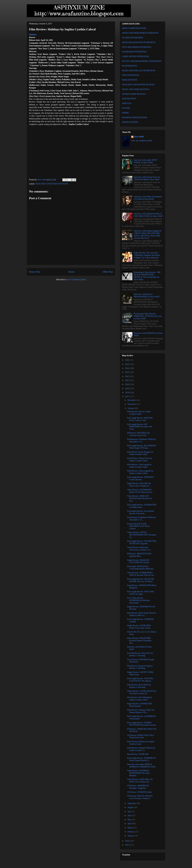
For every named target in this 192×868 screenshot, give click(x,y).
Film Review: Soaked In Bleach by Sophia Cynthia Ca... (141, 749)
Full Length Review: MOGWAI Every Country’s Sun (140, 419)
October (131, 408)
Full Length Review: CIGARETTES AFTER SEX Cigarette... (142, 542)
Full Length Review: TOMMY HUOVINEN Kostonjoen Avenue (141, 724)
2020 (127, 384)
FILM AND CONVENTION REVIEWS (52, 184)
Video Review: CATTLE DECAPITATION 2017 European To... (142, 535)
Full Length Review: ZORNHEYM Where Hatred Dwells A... (141, 759)
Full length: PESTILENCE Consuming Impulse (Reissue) (140, 568)
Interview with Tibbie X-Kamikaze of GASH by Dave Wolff (148, 198)
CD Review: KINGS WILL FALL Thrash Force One (141, 736)
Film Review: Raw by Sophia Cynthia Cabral (139, 413)
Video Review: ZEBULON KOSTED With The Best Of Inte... (139, 498)
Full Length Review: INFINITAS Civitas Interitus (140, 478)
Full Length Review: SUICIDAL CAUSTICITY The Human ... (140, 680)
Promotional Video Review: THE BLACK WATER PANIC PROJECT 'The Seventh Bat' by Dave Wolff (147, 276)
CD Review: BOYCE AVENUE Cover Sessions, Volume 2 (140, 797)
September (132, 803)
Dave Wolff (139, 137)
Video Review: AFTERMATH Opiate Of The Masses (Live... (140, 491)
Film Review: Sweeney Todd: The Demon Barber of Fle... (141, 711)
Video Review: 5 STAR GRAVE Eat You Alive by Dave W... (142, 692)
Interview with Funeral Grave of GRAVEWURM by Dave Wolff (147, 178)
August (131, 807)
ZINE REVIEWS (129, 99)
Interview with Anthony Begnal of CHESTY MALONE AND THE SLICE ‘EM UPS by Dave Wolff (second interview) (148, 234)
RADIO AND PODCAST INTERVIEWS (139, 71)
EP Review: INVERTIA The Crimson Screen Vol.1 (138, 434)
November (132, 404)
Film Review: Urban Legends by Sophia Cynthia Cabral (140, 472)
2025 (127, 364)
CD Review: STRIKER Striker (139, 792)
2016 (127, 841)
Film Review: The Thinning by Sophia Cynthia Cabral (139, 699)
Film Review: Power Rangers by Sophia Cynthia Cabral (140, 453)
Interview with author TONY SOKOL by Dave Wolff (146, 161)
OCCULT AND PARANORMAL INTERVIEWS (142, 61)
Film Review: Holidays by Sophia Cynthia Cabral (141, 743)
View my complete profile (142, 141)
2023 (127, 372)
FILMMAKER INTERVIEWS (134, 52)
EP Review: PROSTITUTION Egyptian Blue (139, 555)
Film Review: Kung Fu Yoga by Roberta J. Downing (140, 667)
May (130, 820)
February (131, 832)
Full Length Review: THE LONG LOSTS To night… (141, 593)
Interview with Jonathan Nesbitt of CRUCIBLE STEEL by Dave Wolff (148, 215)
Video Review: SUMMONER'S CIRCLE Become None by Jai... (141, 574)
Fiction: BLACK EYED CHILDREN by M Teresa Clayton (138, 526)
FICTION (126, 108)
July (129, 812)
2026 (127, 360)
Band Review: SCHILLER (138, 754)
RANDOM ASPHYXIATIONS (135, 118)
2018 (127, 393)
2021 (127, 380)
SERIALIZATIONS (130, 122)
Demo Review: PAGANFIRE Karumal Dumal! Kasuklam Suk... (139, 641)
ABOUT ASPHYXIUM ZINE (134, 28)
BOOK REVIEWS (130, 80)
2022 (127, 376)
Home (71, 272)
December (132, 400)
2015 (127, 845)
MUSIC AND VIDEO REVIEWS (136, 89)
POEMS (125, 113)
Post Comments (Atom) (76, 280)
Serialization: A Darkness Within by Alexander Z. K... (141, 440)
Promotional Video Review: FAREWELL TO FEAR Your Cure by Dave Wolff (148, 316)
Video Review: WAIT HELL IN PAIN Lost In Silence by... (140, 781)
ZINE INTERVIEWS (131, 75)
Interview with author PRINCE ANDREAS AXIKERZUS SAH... (142, 766)
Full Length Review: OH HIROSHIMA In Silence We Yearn (140, 427)
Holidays (33, 35)
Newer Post (35, 272)
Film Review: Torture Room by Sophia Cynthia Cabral (140, 459)
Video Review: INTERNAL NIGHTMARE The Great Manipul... (138, 773)
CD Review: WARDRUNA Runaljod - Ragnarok (138, 787)
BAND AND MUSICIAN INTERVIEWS (139, 42)
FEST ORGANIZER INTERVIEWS (137, 47)
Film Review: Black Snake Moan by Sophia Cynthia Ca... (142, 614)
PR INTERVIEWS (130, 66)
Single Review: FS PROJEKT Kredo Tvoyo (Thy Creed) (139, 627)
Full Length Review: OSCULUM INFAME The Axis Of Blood (140, 580)
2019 (127, 389)
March (130, 828)
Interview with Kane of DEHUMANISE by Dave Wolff (147, 295)
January (131, 836)
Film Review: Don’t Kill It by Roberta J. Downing (139, 686)
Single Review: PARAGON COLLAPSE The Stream (138, 561)
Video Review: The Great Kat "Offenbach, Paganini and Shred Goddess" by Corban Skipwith (147, 255)
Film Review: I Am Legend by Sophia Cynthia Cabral (139, 466)
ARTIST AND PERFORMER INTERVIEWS (140, 33)
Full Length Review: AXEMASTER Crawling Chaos (142, 506)
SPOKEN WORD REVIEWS (134, 94)
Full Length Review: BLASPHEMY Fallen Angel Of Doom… (142, 447)
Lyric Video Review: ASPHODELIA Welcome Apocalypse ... (138, 600)
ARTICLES (127, 103)
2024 (127, 368)
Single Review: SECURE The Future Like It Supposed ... (139, 485)
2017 (127, 397)
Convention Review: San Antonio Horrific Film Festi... (141, 512)
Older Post (108, 272)
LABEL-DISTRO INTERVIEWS (135, 56)
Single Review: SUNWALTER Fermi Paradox (139, 705)
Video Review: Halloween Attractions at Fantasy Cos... (139, 549)
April (130, 824)
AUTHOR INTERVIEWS (132, 38)
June (130, 816)
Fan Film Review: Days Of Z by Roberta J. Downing (140, 654)
